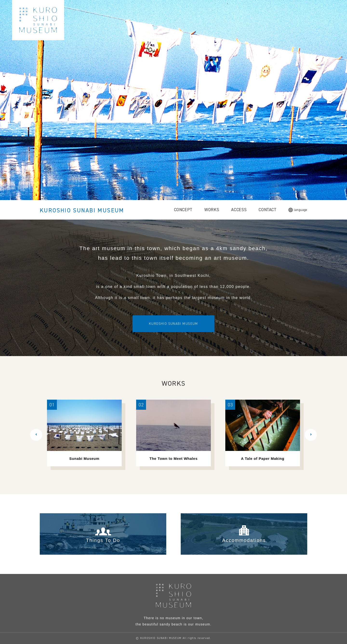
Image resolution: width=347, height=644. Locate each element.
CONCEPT (183, 210)
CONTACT (267, 210)
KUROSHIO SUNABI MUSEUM (82, 210)
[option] (84, 433)
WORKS (212, 210)
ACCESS (239, 210)
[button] (36, 435)
